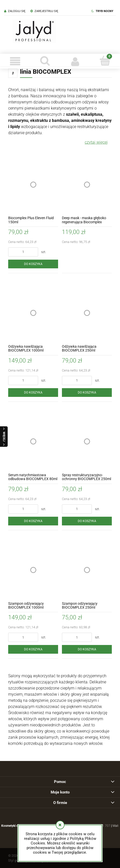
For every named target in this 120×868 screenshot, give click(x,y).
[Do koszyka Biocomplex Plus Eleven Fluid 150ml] (33, 264)
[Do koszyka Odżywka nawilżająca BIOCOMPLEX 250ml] (87, 393)
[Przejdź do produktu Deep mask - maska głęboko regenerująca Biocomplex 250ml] (87, 184)
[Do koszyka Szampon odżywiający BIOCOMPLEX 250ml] (87, 649)
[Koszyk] (105, 61)
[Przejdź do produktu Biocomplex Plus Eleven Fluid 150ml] (33, 184)
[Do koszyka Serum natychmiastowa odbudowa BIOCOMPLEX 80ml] (33, 521)
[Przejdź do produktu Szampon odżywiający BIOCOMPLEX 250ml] (87, 570)
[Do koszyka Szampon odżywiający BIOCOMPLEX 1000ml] (33, 649)
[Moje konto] (75, 61)
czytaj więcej (96, 142)
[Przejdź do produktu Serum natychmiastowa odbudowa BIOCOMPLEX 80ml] (33, 442)
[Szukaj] (45, 61)
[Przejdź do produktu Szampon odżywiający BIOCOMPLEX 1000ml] (33, 570)
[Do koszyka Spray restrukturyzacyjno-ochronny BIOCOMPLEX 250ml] (87, 521)
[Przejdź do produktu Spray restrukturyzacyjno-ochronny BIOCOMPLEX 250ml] (87, 442)
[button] (15, 61)
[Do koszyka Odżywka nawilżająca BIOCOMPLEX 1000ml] (33, 393)
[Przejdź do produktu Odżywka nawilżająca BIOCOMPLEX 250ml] (87, 313)
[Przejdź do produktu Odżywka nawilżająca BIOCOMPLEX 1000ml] (33, 313)
